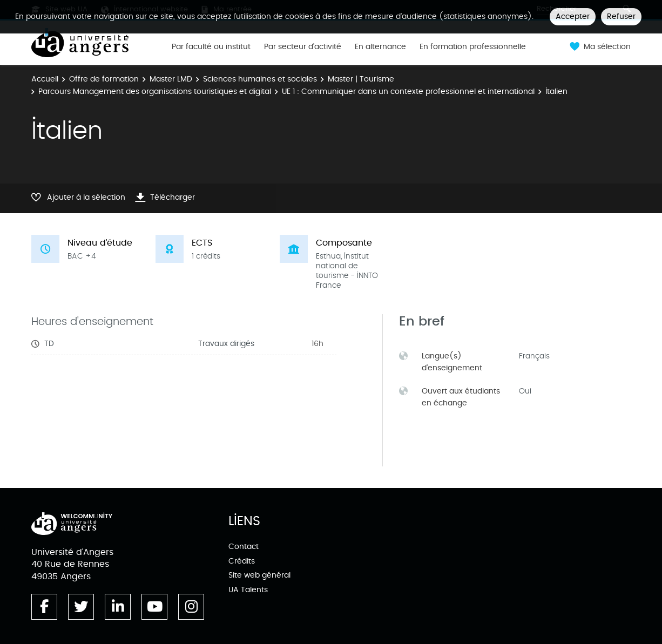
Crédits (242, 561)
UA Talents (248, 590)
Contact (244, 547)
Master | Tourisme (361, 79)
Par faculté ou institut (211, 47)
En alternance (380, 47)
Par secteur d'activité (303, 47)
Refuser (621, 16)
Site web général (259, 575)
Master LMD (171, 79)
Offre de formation (104, 79)
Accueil (45, 79)
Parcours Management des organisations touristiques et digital (155, 91)
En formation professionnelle (473, 47)
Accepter (573, 16)
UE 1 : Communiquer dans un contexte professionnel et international (408, 91)
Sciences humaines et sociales (260, 79)
